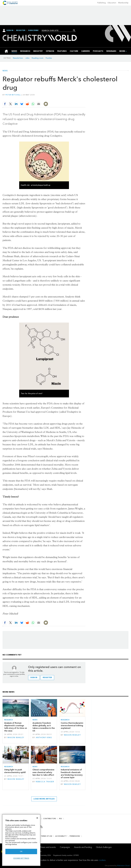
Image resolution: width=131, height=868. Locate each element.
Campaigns (65, 847)
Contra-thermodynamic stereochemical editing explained (72, 726)
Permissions (75, 836)
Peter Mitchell (13, 95)
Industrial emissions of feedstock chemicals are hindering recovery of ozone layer (72, 774)
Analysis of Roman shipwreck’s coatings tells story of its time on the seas (16, 727)
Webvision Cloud (123, 866)
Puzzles (49, 58)
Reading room (38, 58)
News (5, 71)
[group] (122, 51)
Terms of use (47, 836)
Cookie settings (21, 858)
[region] (21, 840)
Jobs (27, 58)
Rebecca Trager (45, 782)
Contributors (50, 819)
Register (21, 30)
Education (112, 3)
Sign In (10, 30)
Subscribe (33, 30)
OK (21, 851)
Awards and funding (83, 847)
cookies (102, 860)
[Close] (37, 818)
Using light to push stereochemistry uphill (15, 771)
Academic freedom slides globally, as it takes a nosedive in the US (44, 727)
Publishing (102, 3)
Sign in (34, 677)
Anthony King (44, 738)
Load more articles (44, 799)
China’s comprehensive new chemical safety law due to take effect (43, 772)
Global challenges (104, 847)
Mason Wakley (16, 738)
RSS (61, 819)
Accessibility (61, 836)
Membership (123, 3)
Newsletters (18, 58)
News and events (48, 847)
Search (74, 30)
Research (9, 720)
